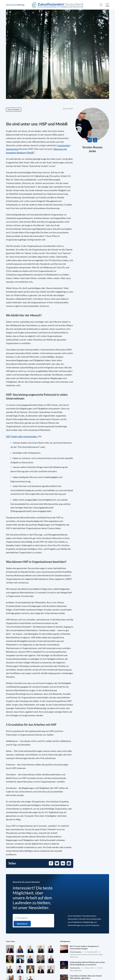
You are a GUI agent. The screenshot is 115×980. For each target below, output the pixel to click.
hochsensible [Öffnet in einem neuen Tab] (64, 145)
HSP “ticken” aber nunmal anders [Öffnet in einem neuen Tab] (22, 436)
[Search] (101, 5)
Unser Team (10, 941)
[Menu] (107, 5)
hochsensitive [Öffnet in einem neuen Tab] (13, 149)
